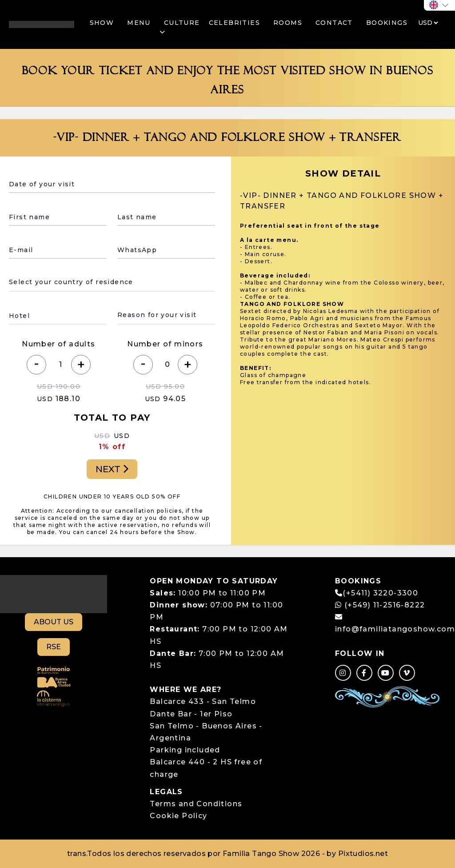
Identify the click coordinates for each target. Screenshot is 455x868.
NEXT (112, 469)
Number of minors (165, 344)
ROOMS (288, 23)
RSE (54, 647)
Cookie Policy (178, 816)
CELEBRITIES (234, 23)
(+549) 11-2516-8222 (380, 605)
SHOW (102, 23)
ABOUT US (54, 622)
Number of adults (58, 344)
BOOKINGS (387, 23)
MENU (139, 23)
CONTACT (334, 23)
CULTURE (180, 27)
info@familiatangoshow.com (395, 629)
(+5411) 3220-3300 (380, 593)
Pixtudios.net (363, 854)
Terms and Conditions (196, 804)
